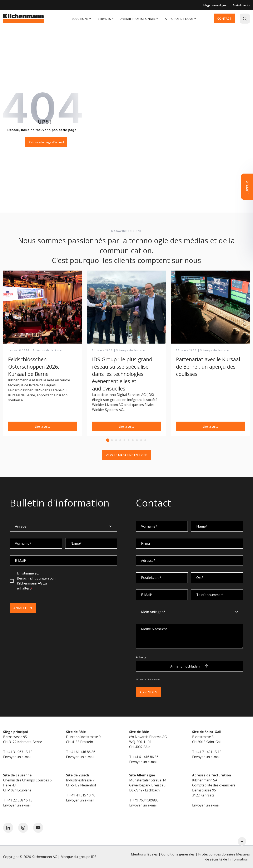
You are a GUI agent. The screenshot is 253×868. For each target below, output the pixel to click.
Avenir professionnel (139, 19)
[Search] (245, 19)
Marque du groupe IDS (79, 857)
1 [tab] (108, 440)
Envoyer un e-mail (17, 757)
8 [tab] (137, 440)
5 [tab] (124, 440)
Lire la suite (43, 426)
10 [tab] (145, 440)
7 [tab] (133, 440)
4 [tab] (120, 440)
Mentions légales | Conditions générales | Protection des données (183, 854)
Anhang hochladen (190, 666)
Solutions (81, 19)
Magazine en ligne (215, 5)
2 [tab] (112, 440)
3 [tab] (116, 440)
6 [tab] (129, 440)
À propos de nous (180, 19)
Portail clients (241, 5)
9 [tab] (141, 440)
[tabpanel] (43, 354)
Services (105, 19)
